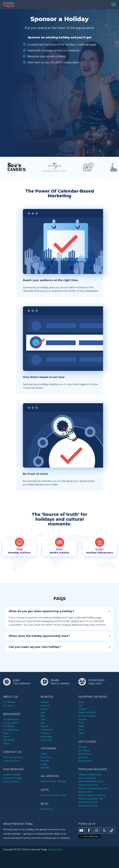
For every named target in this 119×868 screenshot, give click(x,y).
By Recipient (85, 761)
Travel (81, 733)
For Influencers (11, 730)
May (43, 716)
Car (80, 706)
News (6, 737)
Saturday (45, 768)
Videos (7, 744)
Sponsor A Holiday (13, 778)
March (44, 709)
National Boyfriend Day (91, 781)
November (46, 737)
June (43, 719)
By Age (82, 747)
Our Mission (9, 702)
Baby (81, 702)
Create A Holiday (12, 775)
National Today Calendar (53, 781)
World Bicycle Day (88, 802)
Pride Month (85, 792)
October (45, 733)
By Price (83, 757)
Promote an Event (13, 757)
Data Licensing (11, 781)
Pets (81, 723)
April (43, 712)
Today (44, 754)
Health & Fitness (87, 712)
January (45, 702)
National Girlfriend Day (90, 775)
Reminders (9, 740)
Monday (45, 761)
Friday (44, 764)
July (43, 723)
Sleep (81, 726)
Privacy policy (55, 849)
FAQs (6, 733)
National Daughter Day (91, 799)
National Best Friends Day (92, 795)
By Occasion (85, 754)
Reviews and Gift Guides (54, 795)
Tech (81, 730)
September (47, 730)
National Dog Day (88, 806)
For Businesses (11, 719)
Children (83, 709)
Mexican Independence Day (93, 788)
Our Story (8, 706)
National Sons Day (88, 785)
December (46, 740)
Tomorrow (46, 757)
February (45, 706)
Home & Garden (87, 716)
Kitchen (82, 719)
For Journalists (11, 723)
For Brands (9, 726)
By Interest (84, 750)
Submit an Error (11, 761)
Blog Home (47, 809)
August (44, 726)
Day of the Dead (87, 778)
